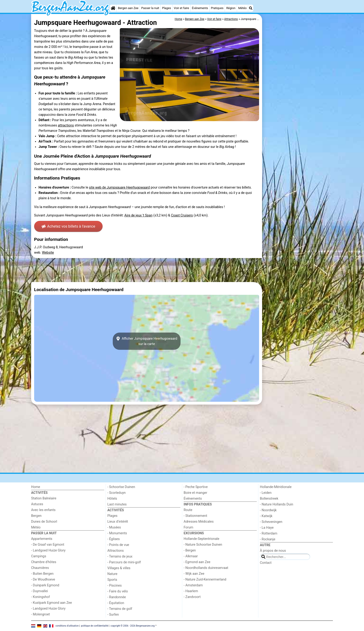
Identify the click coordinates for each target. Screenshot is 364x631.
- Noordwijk (268, 510)
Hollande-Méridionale (276, 487)
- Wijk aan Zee (194, 574)
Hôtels (112, 499)
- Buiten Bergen (42, 574)
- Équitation (116, 603)
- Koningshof (41, 597)
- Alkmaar (191, 556)
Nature (112, 574)
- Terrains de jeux (120, 556)
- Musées (114, 527)
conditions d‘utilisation (67, 626)
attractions (66, 125)
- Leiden (266, 493)
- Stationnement (195, 516)
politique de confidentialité (95, 626)
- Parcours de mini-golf (124, 562)
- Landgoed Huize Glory (48, 550)
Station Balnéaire (44, 498)
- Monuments (117, 533)
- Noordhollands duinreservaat (206, 568)
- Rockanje (268, 539)
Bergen (36, 516)
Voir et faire (181, 8)
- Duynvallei (40, 591)
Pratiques (217, 8)
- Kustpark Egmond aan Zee (52, 603)
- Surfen (113, 615)
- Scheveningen (271, 522)
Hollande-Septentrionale (201, 539)
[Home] (113, 8)
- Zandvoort (192, 597)
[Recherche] (251, 8)
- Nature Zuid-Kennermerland (205, 580)
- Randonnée (117, 597)
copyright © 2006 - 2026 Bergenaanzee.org (133, 626)
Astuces (37, 504)
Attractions (116, 551)
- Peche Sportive (196, 487)
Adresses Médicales (199, 522)
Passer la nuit (150, 8)
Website (48, 253)
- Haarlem (191, 591)
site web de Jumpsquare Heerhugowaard (119, 188)
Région (231, 8)
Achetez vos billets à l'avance (68, 226)
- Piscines (115, 586)
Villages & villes (119, 568)
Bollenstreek (269, 499)
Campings (39, 556)
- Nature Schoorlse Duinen (203, 545)
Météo (242, 8)
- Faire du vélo (118, 591)
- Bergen (190, 550)
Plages (167, 8)
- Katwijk (266, 516)
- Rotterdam (269, 533)
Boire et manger (195, 493)
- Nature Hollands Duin (277, 504)
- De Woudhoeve (43, 580)
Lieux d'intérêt (118, 522)
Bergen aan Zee (128, 8)
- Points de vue (118, 545)
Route (188, 510)
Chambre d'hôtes (44, 562)
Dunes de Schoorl (44, 522)
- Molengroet (41, 614)
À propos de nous (273, 551)
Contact (266, 563)
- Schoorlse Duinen (121, 487)
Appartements (42, 539)
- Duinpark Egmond (45, 585)
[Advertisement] (298, 121)
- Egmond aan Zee (197, 562)
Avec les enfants (43, 510)
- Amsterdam (193, 585)
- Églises (114, 539)
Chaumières (40, 568)
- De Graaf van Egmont (48, 545)
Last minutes (117, 504)
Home (36, 487)
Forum (188, 527)
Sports (112, 580)
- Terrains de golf (120, 609)
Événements (200, 8)
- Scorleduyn (117, 493)
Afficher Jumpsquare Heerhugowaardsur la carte (147, 341)
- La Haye (267, 528)
